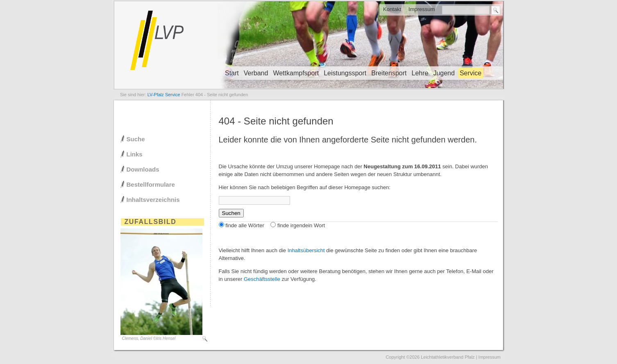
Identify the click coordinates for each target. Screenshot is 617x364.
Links (135, 154)
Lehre (420, 73)
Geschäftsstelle (262, 279)
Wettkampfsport (296, 73)
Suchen (231, 213)
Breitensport (389, 73)
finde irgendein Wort (301, 225)
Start (232, 73)
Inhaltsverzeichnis (153, 200)
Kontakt (392, 9)
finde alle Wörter (245, 225)
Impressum (422, 9)
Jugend (444, 73)
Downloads (143, 169)
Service (471, 73)
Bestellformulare (151, 184)
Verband (256, 73)
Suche (136, 139)
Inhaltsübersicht (306, 250)
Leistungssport (345, 73)
